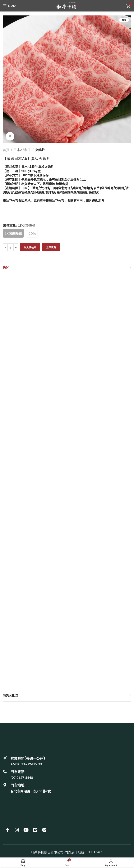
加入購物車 (30, 247)
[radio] (13, 233)
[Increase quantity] (16, 247)
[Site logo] (67, 5)
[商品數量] (11, 247)
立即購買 (51, 247)
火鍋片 (40, 150)
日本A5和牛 (22, 150)
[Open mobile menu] (9, 6)
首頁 (6, 150)
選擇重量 (9, 225)
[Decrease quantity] (5, 247)
